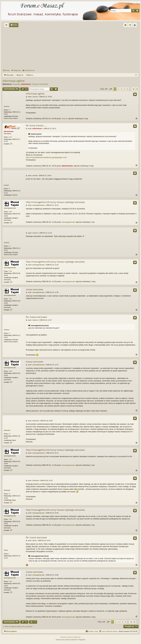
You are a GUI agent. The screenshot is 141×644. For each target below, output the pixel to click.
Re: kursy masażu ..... (36, 125)
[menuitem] (125, 25)
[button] (111, 89)
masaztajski (16, 84)
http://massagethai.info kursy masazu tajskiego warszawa (55, 202)
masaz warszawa (34, 289)
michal (6, 185)
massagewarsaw (10, 208)
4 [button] (125, 89)
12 (9, 110)
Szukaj (7, 70)
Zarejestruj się (30, 70)
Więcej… (7, 26)
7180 (10, 212)
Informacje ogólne (14, 81)
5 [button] (128, 89)
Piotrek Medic (44, 84)
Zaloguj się (17, 70)
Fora (15, 25)
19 (9, 434)
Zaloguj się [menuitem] (131, 26)
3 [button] (121, 89)
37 (9, 189)
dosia (6, 550)
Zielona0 (7, 430)
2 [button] (118, 89)
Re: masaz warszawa (36, 317)
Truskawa (35, 84)
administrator (26, 84)
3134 (10, 137)
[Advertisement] (70, 48)
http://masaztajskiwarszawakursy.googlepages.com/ (46, 157)
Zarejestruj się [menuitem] (135, 26)
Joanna (7, 106)
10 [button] (133, 89)
